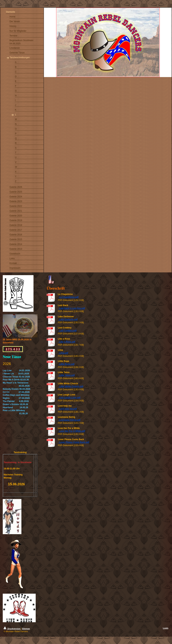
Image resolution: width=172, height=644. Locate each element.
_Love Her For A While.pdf (71, 431)
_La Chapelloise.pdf (68, 297)
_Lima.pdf (63, 353)
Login (166, 628)
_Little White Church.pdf (71, 386)
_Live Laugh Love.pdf (69, 398)
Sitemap (26, 629)
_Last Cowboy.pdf (67, 331)
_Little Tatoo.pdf (66, 375)
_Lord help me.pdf (67, 409)
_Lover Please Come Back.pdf (73, 442)
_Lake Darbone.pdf (68, 319)
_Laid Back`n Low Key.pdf (71, 308)
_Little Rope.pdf (66, 364)
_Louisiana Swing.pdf (69, 420)
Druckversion (12, 629)
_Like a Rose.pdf (67, 342)
